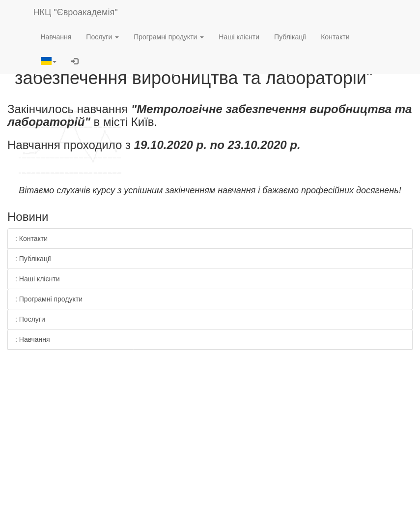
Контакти (335, 37)
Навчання (56, 37)
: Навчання (33, 339)
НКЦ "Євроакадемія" (76, 12)
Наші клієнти (239, 37)
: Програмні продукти (49, 299)
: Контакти (31, 239)
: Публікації (33, 259)
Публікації (290, 37)
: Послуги (30, 319)
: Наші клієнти (38, 279)
